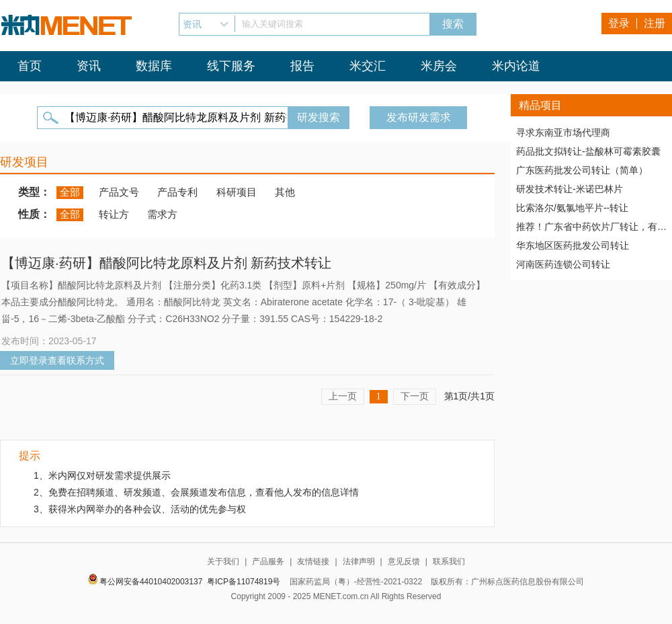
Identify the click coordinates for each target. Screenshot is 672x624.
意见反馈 (404, 561)
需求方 (162, 214)
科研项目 (237, 192)
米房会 (439, 66)
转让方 (114, 214)
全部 (70, 192)
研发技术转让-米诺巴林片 (570, 189)
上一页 (343, 396)
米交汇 (368, 66)
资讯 (89, 66)
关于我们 (223, 561)
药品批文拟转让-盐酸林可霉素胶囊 (588, 151)
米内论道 (516, 66)
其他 (285, 192)
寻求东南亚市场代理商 (563, 132)
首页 (30, 66)
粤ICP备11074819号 (244, 582)
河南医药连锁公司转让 (563, 264)
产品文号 (119, 192)
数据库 (154, 66)
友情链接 (313, 561)
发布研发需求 (419, 117)
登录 (619, 23)
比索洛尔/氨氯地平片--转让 (572, 208)
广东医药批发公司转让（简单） (582, 170)
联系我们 (449, 561)
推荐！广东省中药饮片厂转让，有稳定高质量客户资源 (591, 227)
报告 (302, 66)
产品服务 (268, 561)
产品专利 (177, 192)
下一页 (415, 396)
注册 (655, 23)
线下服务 (231, 66)
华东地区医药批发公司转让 (573, 245)
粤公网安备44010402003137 (151, 582)
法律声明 (359, 561)
